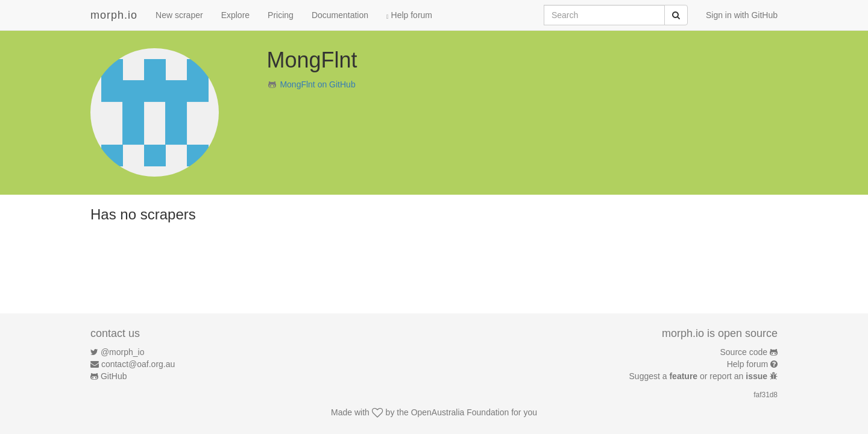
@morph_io (123, 352)
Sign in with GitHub (742, 15)
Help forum (409, 15)
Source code (744, 352)
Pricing (281, 15)
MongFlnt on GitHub (317, 84)
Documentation (340, 15)
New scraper (179, 15)
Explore (235, 15)
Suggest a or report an (700, 376)
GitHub (114, 376)
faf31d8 (766, 395)
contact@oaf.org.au (138, 364)
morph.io (114, 15)
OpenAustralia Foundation (460, 412)
